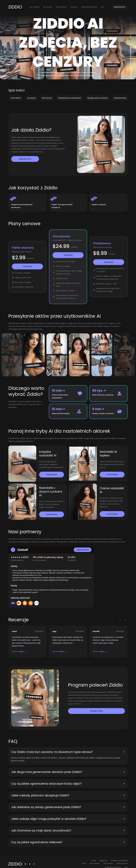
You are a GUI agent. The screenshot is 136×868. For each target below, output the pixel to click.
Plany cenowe (61, 7)
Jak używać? (108, 863)
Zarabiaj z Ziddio (96, 711)
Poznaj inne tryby (120, 98)
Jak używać (48, 7)
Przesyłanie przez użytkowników (70, 98)
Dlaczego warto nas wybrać (97, 98)
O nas (93, 861)
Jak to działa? (16, 98)
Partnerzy (74, 7)
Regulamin (103, 861)
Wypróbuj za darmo (89, 7)
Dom (84, 863)
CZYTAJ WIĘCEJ (19, 652)
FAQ (102, 7)
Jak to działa (34, 7)
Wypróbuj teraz (119, 7)
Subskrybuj (27, 266)
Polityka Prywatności (119, 861)
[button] (13, 355)
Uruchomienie (52, 474)
